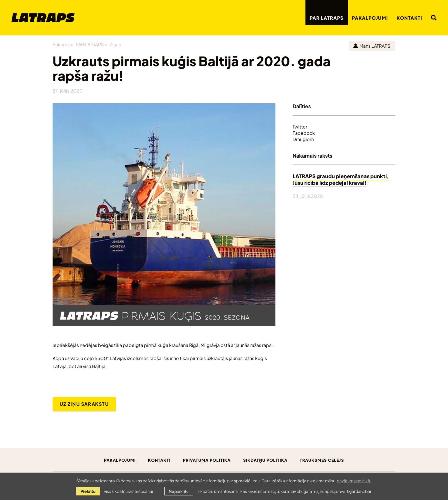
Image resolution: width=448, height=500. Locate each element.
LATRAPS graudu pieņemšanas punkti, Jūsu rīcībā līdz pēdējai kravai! (341, 179)
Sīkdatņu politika (265, 460)
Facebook (304, 133)
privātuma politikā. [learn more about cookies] (354, 480)
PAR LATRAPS (327, 18)
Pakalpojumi (370, 18)
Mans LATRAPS (372, 46)
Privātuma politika (207, 460)
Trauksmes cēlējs (322, 460)
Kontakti (409, 18)
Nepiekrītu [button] (179, 491)
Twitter (300, 126)
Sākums (61, 44)
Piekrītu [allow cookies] (88, 491)
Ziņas (115, 44)
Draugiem (303, 139)
